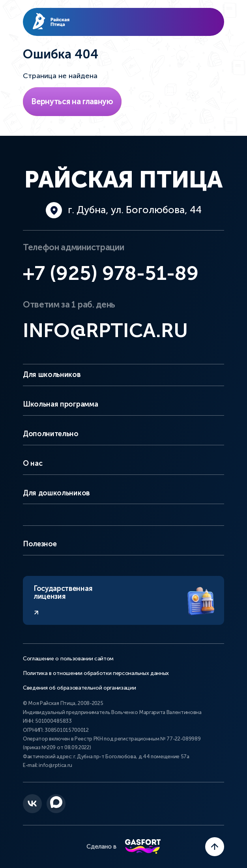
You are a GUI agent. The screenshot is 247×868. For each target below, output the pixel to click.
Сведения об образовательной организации (80, 688)
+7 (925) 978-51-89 (111, 273)
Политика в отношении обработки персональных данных (96, 673)
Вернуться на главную (72, 101)
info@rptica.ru (105, 330)
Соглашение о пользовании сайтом (68, 659)
